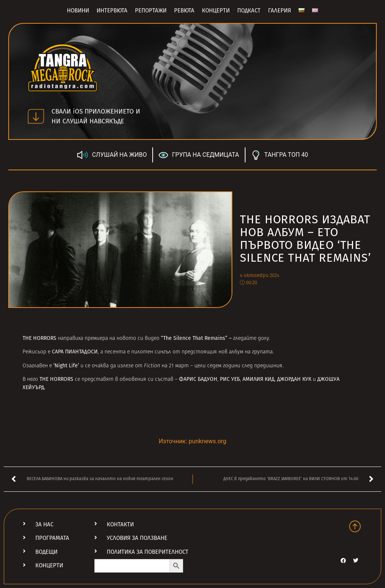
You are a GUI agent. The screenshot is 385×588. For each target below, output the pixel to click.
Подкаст (249, 11)
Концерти (216, 11)
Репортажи (151, 11)
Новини (78, 11)
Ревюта (184, 11)
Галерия (280, 11)
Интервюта (112, 11)
